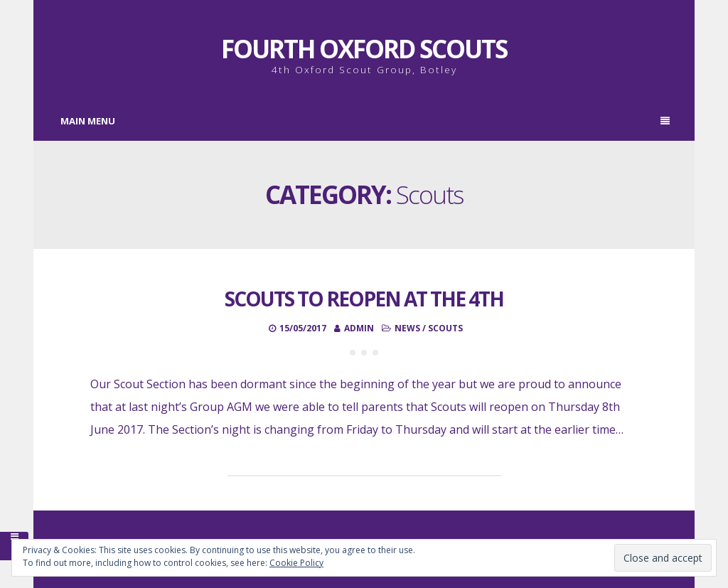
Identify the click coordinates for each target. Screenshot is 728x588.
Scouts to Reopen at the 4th (364, 299)
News (407, 328)
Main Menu (365, 121)
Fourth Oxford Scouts (364, 49)
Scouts (445, 328)
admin (359, 328)
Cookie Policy (296, 563)
